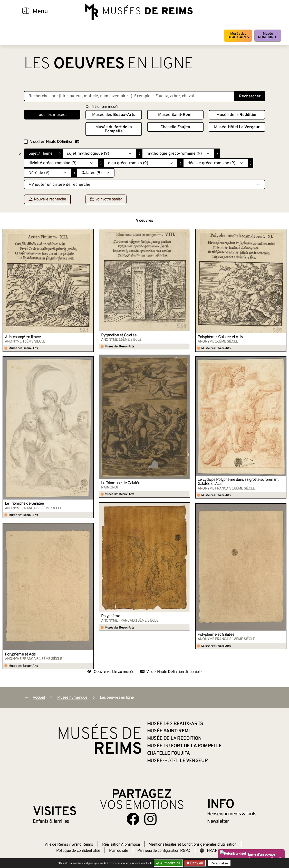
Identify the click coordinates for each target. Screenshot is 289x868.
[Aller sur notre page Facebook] (133, 819)
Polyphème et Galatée (216, 635)
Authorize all (168, 863)
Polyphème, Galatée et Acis (220, 337)
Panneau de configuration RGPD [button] (164, 851)
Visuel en (55, 142)
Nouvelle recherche (47, 200)
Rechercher (250, 96)
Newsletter (218, 821)
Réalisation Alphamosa (121, 845)
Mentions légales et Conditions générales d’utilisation (192, 845)
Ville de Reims (56, 845)
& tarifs (232, 814)
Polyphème (111, 616)
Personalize (220, 863)
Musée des (238, 36)
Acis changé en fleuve (23, 337)
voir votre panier (106, 200)
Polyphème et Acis (20, 654)
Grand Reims (82, 845)
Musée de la (237, 115)
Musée (268, 36)
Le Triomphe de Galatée (121, 483)
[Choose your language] (216, 851)
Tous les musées (52, 115)
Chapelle (175, 127)
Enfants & (51, 821)
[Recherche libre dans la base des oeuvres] (129, 96)
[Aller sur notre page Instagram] (150, 819)
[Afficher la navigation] (26, 12)
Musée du (114, 129)
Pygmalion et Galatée (119, 335)
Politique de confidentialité (78, 851)
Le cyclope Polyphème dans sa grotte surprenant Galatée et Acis (238, 482)
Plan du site (119, 851)
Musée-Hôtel (237, 127)
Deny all (196, 863)
